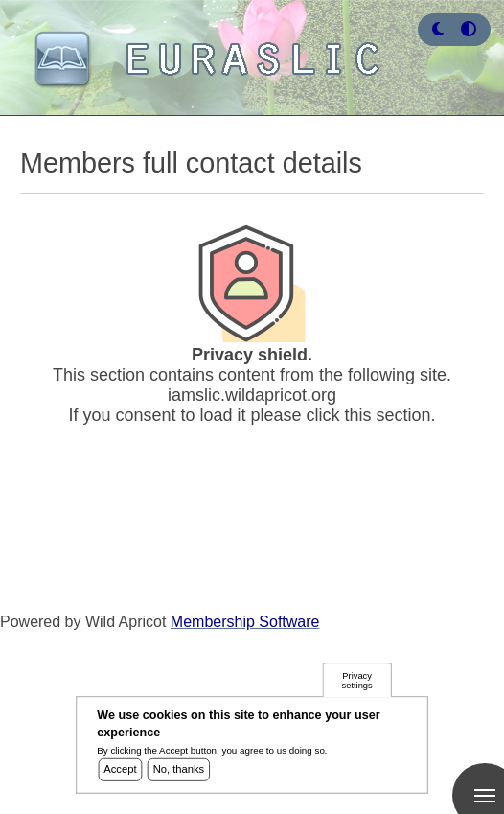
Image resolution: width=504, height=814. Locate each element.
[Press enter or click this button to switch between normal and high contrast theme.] (469, 29)
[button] (438, 29)
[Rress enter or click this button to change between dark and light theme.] (440, 29)
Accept (120, 773)
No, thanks (179, 773)
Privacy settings (357, 684)
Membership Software (245, 622)
